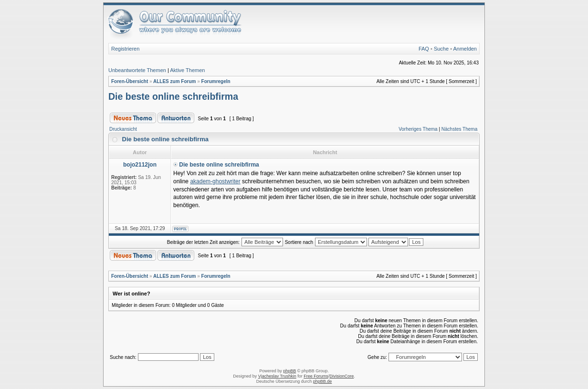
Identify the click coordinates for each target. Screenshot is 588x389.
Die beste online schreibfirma (173, 96)
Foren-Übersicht (130, 81)
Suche (441, 49)
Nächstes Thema (459, 129)
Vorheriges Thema (418, 129)
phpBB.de (323, 381)
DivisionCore (341, 376)
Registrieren (125, 49)
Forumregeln (216, 81)
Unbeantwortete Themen (137, 70)
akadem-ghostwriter (215, 181)
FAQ (424, 49)
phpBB (289, 371)
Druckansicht (123, 129)
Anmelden (465, 49)
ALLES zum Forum (174, 81)
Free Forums (316, 376)
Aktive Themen (187, 70)
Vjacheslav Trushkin (277, 376)
